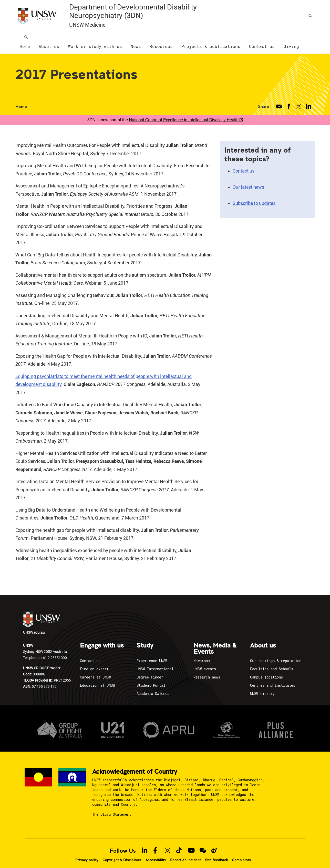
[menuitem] (25, 41)
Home (21, 101)
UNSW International (155, 664)
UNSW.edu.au (42, 618)
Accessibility (156, 855)
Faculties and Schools (272, 664)
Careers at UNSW (95, 672)
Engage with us (102, 641)
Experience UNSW (152, 656)
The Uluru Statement (112, 809)
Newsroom (202, 656)
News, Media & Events (215, 644)
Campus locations (266, 672)
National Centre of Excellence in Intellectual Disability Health (184, 115)
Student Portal (151, 680)
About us (263, 641)
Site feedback (216, 855)
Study (145, 641)
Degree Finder (150, 672)
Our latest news (248, 182)
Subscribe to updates (254, 198)
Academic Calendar (154, 688)
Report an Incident (185, 855)
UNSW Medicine (87, 25)
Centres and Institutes (273, 680)
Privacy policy (87, 855)
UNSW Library (262, 688)
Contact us (244, 166)
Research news (207, 672)
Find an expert (94, 664)
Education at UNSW (97, 680)
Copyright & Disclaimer (122, 855)
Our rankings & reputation (276, 656)
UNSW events (205, 664)
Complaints (241, 855)
